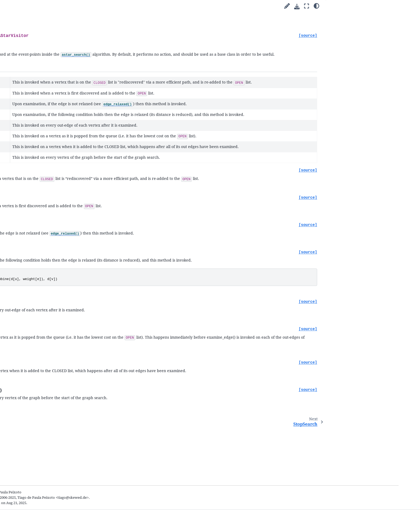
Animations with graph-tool (55, 169)
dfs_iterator (47, 289)
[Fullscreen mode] (307, 6)
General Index (37, 484)
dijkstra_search (50, 295)
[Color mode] (316, 6)
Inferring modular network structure (55, 144)
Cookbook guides (43, 136)
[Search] (59, 100)
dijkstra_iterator (51, 301)
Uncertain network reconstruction (61, 153)
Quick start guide (42, 123)
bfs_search (46, 270)
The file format (44, 392)
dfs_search (46, 283)
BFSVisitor (46, 326)
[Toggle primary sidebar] (106, 6)
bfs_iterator (47, 276)
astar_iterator (48, 314)
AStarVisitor (48, 352)
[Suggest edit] (287, 6)
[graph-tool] (85, 86)
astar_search (47, 308)
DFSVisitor (46, 333)
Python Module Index (44, 492)
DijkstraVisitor (49, 339)
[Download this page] (297, 7)
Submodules (39, 188)
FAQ (32, 398)
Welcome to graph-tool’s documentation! (48, 115)
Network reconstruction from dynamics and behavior (57, 161)
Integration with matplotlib (55, 176)
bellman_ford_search (54, 320)
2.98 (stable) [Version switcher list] (58, 73)
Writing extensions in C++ (54, 182)
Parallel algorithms (44, 129)
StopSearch (46, 358)
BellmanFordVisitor (53, 345)
